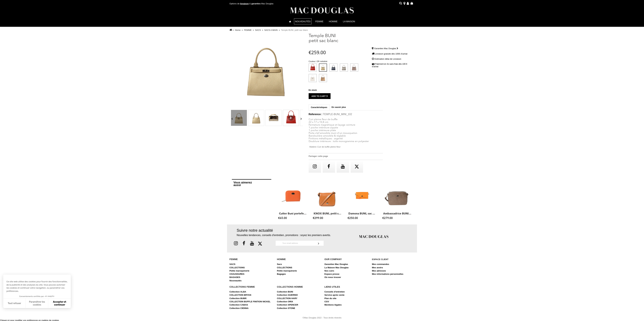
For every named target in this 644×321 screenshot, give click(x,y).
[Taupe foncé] (355, 70)
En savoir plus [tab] (339, 109)
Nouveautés (235, 282)
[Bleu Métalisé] (334, 70)
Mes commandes (381, 266)
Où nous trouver (333, 279)
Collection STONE (286, 310)
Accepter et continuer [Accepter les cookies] (60, 303)
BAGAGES (235, 279)
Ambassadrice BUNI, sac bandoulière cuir (397, 215)
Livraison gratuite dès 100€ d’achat (391, 55)
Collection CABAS (239, 306)
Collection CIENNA (239, 310)
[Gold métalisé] (324, 80)
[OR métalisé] (324, 70)
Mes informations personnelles (388, 276)
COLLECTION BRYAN (240, 297)
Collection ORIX (285, 303)
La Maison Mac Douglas (336, 269)
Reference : (315, 116)
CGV (327, 303)
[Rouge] (313, 70)
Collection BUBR (238, 300)
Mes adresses (379, 272)
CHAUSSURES (237, 276)
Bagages (281, 276)
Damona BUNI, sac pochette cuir (363, 215)
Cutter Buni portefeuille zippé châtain (293, 215)
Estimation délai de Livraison (388, 61)
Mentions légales (333, 306)
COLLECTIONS (237, 269)
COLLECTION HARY (287, 300)
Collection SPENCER (288, 306)
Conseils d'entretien (335, 293)
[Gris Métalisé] (344, 70)
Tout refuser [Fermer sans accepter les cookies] (14, 303)
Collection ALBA (238, 293)
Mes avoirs (377, 269)
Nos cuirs (329, 272)
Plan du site (330, 300)
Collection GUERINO (287, 297)
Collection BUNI (285, 293)
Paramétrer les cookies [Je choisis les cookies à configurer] (37, 303)
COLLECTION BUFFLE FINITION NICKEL (250, 303)
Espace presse (332, 276)
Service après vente (334, 297)
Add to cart (320, 98)
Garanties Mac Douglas (386, 50)
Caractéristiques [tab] (319, 109)
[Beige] (313, 80)
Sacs (279, 266)
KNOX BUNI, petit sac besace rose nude (328, 215)
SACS (232, 266)
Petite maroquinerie (239, 272)
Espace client (380, 261)
